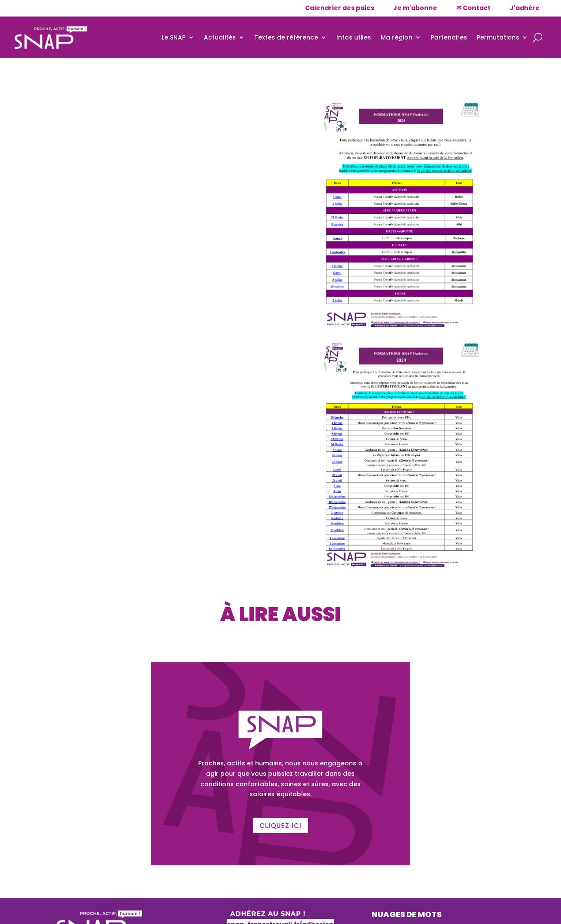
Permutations (498, 37)
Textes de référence (286, 37)
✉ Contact (473, 8)
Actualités (220, 37)
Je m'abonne (415, 8)
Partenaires (449, 37)
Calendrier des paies (340, 8)
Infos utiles (354, 37)
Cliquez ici (280, 826)
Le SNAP (174, 37)
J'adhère (525, 8)
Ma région (397, 37)
